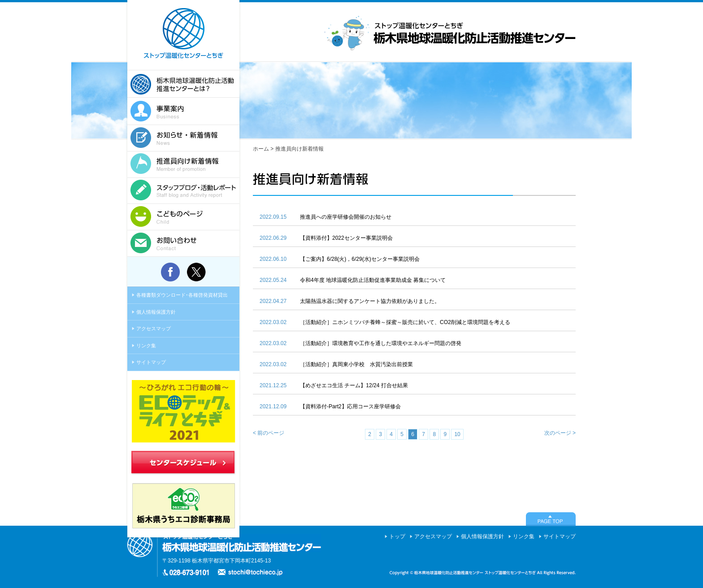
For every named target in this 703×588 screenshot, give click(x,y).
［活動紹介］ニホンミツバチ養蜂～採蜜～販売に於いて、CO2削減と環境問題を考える (405, 322)
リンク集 (146, 346)
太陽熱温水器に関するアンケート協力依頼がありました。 (370, 301)
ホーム (261, 149)
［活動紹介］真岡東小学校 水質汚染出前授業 (356, 364)
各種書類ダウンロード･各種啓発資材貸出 (182, 295)
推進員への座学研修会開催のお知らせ (346, 217)
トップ (397, 536)
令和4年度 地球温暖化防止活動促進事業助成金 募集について (373, 280)
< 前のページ (269, 433)
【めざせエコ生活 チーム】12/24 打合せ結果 (354, 385)
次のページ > (560, 433)
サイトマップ (151, 362)
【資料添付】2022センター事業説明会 (346, 238)
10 (457, 434)
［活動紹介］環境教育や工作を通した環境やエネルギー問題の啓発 (381, 343)
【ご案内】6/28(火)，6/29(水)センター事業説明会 (360, 259)
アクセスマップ (154, 329)
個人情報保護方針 (156, 312)
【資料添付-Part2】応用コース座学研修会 (350, 406)
